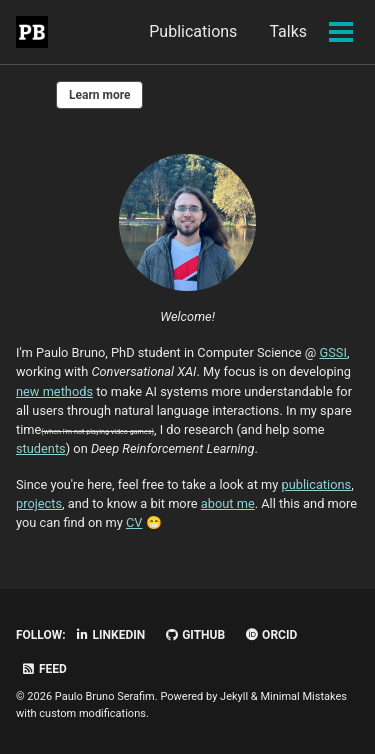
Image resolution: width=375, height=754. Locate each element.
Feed (44, 669)
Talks (288, 31)
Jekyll (234, 696)
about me (228, 503)
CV (134, 522)
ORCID (270, 635)
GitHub (194, 635)
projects (39, 503)
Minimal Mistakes (303, 696)
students (41, 448)
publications (317, 484)
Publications (193, 31)
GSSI (333, 352)
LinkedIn (110, 635)
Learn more (99, 95)
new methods (54, 391)
